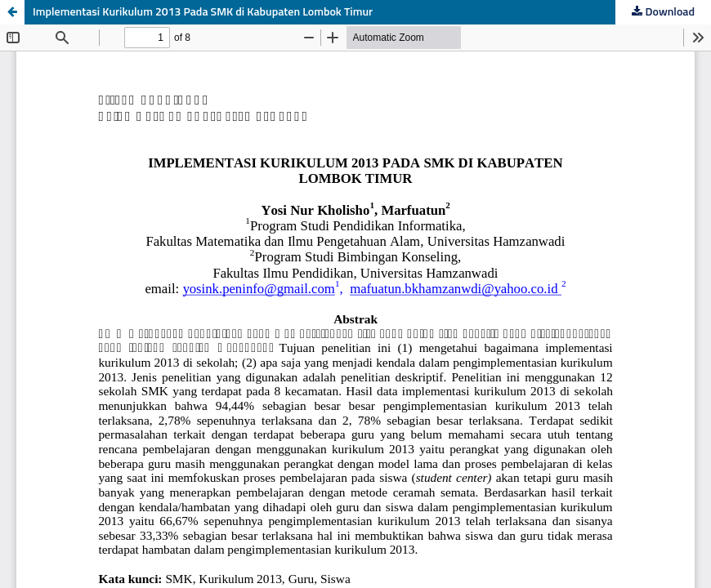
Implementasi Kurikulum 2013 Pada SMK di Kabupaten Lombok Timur (203, 12)
